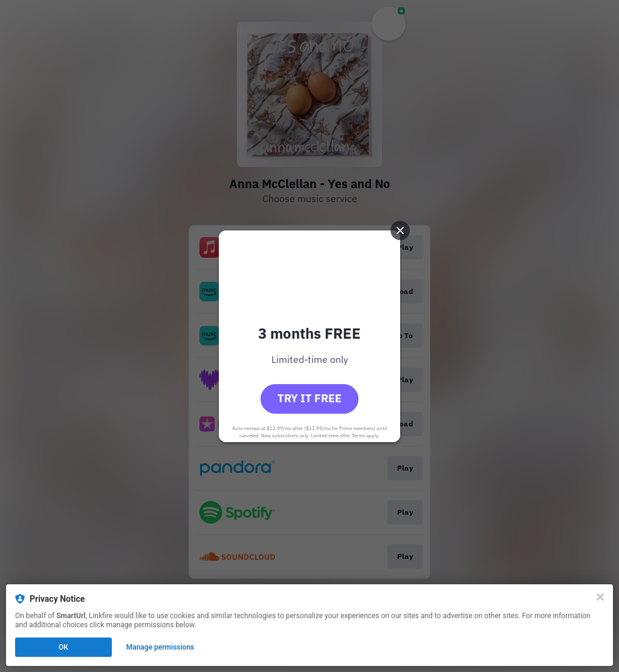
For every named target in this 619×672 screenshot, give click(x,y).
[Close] (600, 597)
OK (63, 647)
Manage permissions (160, 647)
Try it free (309, 398)
